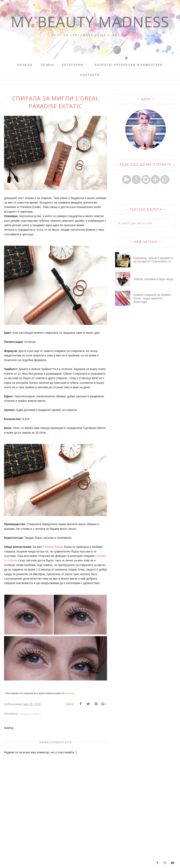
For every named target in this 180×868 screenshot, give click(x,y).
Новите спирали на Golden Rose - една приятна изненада (152, 298)
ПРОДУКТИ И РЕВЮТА (31, 714)
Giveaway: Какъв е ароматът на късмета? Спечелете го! (153, 260)
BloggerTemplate (57, 863)
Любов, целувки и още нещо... (155, 279)
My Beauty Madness (90, 29)
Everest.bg (69, 693)
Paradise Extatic (53, 547)
